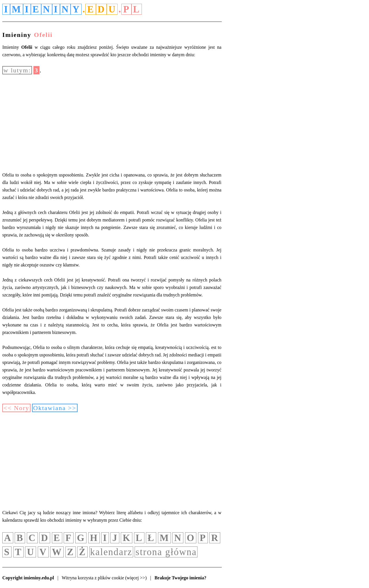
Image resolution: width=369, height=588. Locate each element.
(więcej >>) (136, 578)
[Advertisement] (112, 123)
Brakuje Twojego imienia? (180, 578)
